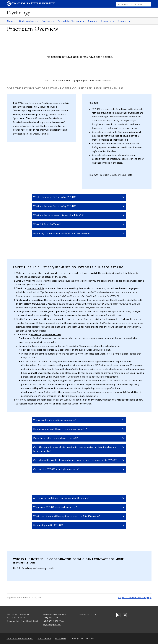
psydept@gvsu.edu (52, 625)
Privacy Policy (44, 638)
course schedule (35, 288)
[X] (125, 615)
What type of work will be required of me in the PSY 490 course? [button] (79, 516)
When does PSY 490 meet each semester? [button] (79, 507)
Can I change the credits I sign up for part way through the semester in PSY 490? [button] (79, 460)
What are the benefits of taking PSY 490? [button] (79, 206)
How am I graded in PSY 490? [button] (79, 525)
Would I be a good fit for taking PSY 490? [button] (79, 197)
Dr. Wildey (27, 281)
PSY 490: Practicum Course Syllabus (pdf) (110, 175)
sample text (88, 315)
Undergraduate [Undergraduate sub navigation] (29, 21)
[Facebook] (119, 615)
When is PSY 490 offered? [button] (79, 224)
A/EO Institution (20, 638)
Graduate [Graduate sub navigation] (48, 21)
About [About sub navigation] (11, 21)
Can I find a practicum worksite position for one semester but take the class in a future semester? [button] (79, 449)
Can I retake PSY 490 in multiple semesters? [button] (79, 469)
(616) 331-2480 (51, 621)
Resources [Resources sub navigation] (108, 21)
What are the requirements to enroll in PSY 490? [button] (79, 215)
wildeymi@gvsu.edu (44, 568)
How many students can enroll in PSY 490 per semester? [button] (79, 233)
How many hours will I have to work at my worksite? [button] (79, 429)
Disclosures (61, 638)
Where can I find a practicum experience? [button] (79, 420)
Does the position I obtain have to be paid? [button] (79, 438)
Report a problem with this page (135, 597)
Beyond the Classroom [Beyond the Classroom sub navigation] (71, 21)
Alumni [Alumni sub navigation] (93, 21)
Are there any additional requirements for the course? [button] (79, 498)
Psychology (18, 12)
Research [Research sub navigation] (124, 21)
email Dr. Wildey (63, 400)
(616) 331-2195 (51, 618)
